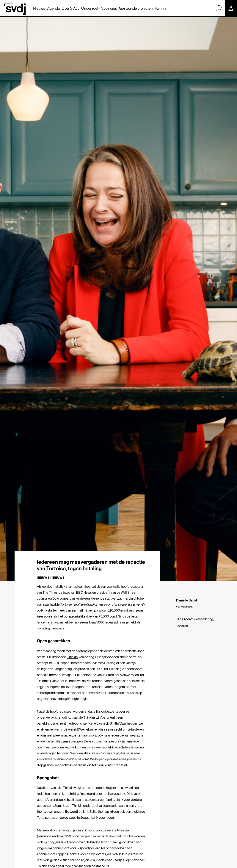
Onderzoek (90, 8)
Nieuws (39, 8)
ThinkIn (72, 657)
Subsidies (109, 8)
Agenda (53, 8)
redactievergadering (199, 619)
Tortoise (182, 626)
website (74, 818)
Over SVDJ (70, 8)
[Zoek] (219, 8)
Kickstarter (49, 610)
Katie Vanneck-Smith (103, 723)
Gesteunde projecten (136, 8)
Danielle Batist (187, 600)
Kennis (161, 8)
